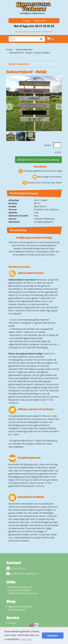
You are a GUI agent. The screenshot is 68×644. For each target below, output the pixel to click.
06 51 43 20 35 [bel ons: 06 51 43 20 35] (18, 568)
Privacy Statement (17, 610)
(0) (50, 39)
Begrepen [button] (53, 635)
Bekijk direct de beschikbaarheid (38, 160)
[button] (9, 107)
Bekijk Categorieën (34, 64)
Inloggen (27, 21)
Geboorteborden (24, 49)
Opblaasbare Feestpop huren (23, 593)
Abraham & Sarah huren (20, 587)
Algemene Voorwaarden (20, 607)
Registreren (40, 21)
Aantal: (48, 145)
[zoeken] (41, 39)
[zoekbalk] (23, 39)
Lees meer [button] (26, 639)
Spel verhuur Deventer (20, 590)
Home (9, 49)
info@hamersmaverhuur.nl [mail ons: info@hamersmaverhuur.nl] (24, 574)
